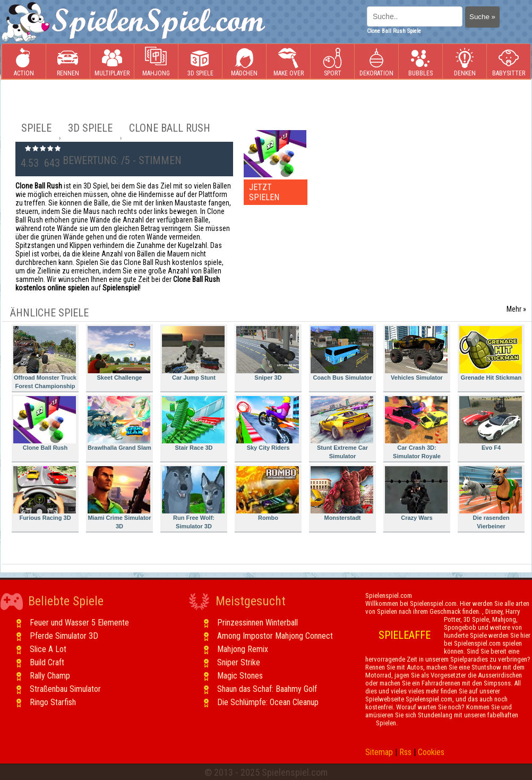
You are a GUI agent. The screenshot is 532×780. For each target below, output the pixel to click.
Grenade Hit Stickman (491, 353)
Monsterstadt (342, 494)
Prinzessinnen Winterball (258, 623)
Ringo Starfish (53, 702)
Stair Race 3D (193, 423)
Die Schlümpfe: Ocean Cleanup (268, 702)
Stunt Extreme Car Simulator (342, 428)
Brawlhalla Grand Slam (119, 423)
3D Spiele (200, 62)
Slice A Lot (48, 649)
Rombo (268, 494)
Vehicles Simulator (416, 353)
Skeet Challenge (119, 353)
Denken (465, 62)
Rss (405, 752)
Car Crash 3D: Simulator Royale (416, 428)
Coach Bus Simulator (342, 353)
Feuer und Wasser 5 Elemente (79, 623)
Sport (332, 62)
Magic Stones (240, 676)
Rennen (68, 62)
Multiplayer (112, 62)
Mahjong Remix (243, 649)
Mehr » (516, 309)
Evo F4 (491, 423)
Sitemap (379, 752)
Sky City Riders (268, 423)
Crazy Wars (416, 494)
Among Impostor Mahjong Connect (275, 636)
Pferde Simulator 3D (64, 636)
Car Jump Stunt (193, 353)
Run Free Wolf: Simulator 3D (193, 498)
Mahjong (156, 62)
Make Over (289, 62)
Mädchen (244, 62)
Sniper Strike (239, 662)
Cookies (431, 752)
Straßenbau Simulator (65, 689)
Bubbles (421, 62)
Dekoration (376, 62)
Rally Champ (50, 676)
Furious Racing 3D (45, 494)
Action (24, 62)
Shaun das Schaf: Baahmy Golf (267, 689)
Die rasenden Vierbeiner (491, 498)
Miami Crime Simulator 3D (119, 498)
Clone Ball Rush (45, 423)
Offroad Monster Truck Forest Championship (45, 358)
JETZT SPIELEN (264, 192)
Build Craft (47, 662)
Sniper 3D (268, 353)
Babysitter (509, 62)
